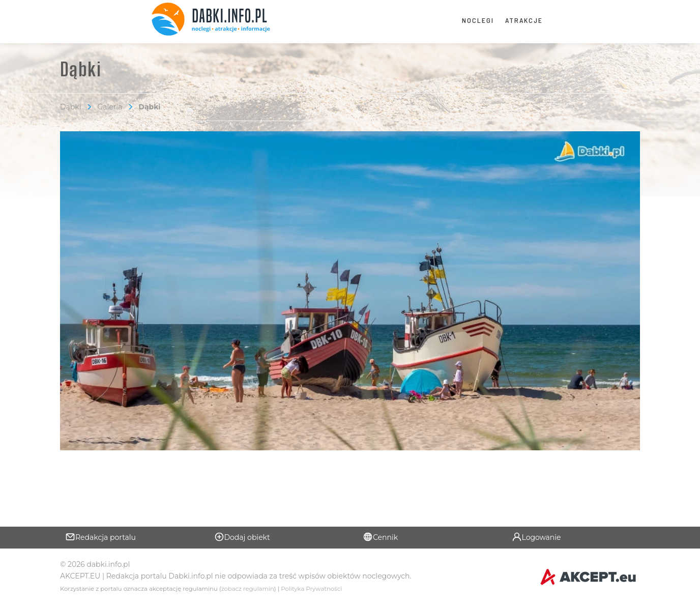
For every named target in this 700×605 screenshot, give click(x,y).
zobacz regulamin (248, 589)
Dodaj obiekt (242, 537)
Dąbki (70, 107)
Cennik (380, 537)
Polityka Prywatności (311, 589)
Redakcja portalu (100, 537)
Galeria (110, 107)
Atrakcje (524, 20)
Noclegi (478, 20)
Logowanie (536, 537)
